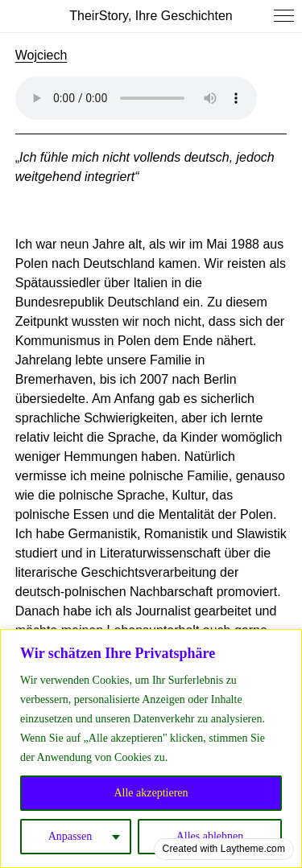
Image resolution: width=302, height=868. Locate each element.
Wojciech (41, 55)
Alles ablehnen (210, 836)
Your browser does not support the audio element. (136, 98)
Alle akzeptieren (151, 793)
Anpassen (70, 836)
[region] (151, 749)
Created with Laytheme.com (224, 849)
